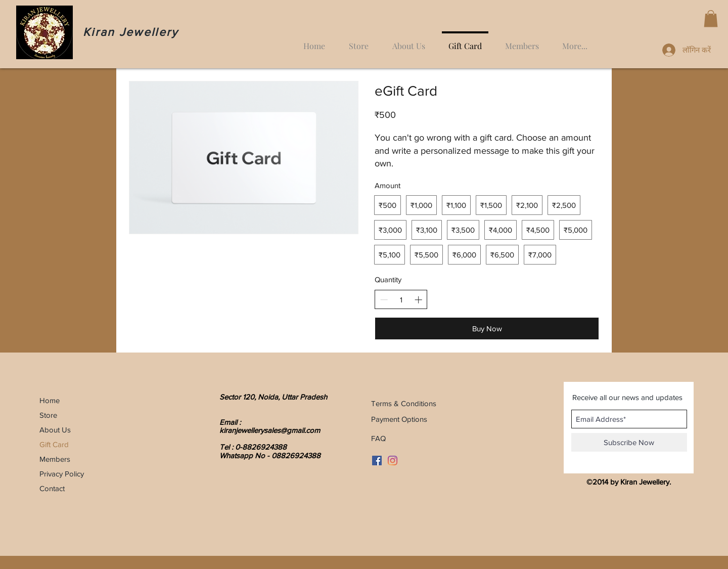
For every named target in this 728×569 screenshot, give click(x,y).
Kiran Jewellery (131, 32)
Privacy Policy (62, 474)
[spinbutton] (401, 300)
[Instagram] (393, 461)
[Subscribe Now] (629, 442)
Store (48, 415)
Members (55, 459)
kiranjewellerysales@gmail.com (270, 430)
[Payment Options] (454, 419)
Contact (52, 488)
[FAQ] (393, 438)
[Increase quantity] (418, 300)
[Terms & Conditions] (464, 403)
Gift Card (54, 444)
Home (50, 400)
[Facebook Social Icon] (377, 461)
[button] (711, 18)
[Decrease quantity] (384, 300)
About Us (55, 430)
